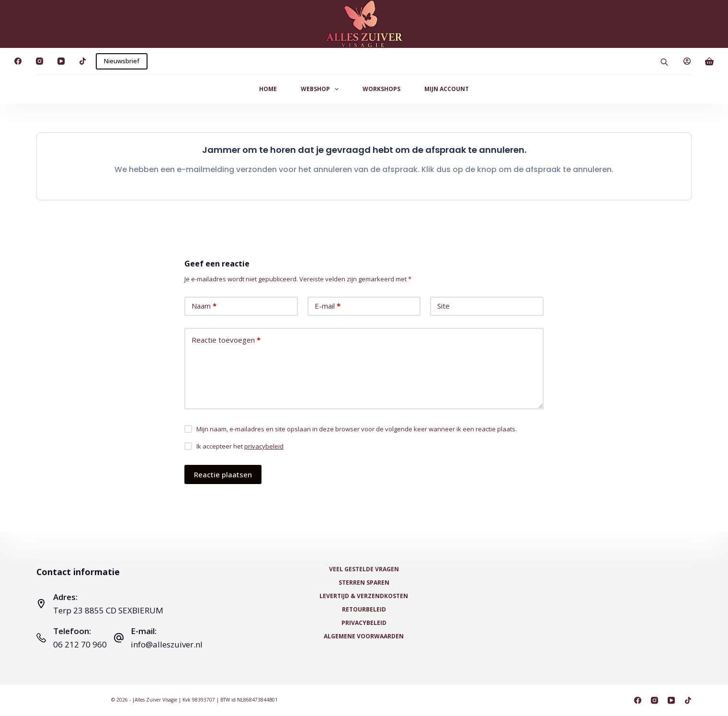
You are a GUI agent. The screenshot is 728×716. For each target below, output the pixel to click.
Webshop (322, 89)
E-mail (328, 306)
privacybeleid (264, 446)
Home (268, 89)
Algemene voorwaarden (364, 636)
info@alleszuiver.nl (167, 644)
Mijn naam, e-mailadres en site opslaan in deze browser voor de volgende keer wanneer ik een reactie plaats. (357, 429)
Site (444, 306)
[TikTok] (83, 61)
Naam (204, 306)
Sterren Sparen (364, 583)
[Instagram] (40, 61)
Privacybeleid (364, 623)
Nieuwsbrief (122, 61)
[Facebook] (18, 61)
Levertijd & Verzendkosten (364, 596)
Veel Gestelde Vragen (364, 569)
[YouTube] (61, 61)
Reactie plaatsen (223, 474)
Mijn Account (447, 89)
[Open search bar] (664, 61)
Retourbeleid (364, 610)
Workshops (381, 89)
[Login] (687, 61)
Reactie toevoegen (226, 340)
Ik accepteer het (240, 446)
